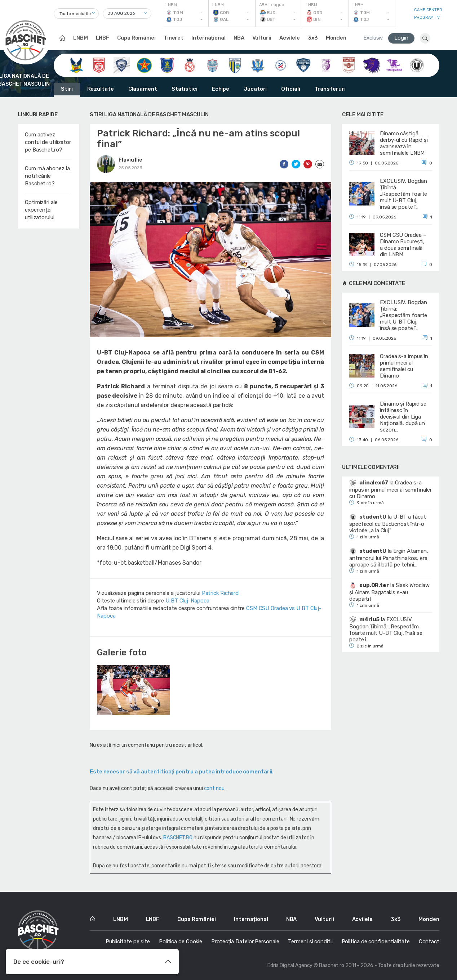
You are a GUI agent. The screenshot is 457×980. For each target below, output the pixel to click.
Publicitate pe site (128, 941)
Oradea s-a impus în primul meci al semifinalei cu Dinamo (390, 489)
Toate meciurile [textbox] (75, 14)
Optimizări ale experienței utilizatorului (41, 210)
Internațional (208, 38)
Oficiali (290, 89)
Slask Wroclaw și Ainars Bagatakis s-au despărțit (389, 592)
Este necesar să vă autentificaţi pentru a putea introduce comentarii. (182, 772)
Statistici (185, 89)
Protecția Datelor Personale (245, 941)
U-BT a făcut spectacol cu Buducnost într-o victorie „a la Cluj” (388, 524)
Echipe (221, 89)
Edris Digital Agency (290, 965)
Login (401, 38)
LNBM (81, 38)
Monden (336, 38)
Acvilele (290, 38)
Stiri (67, 89)
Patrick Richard (220, 593)
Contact (429, 941)
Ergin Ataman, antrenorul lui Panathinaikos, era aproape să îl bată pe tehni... (389, 558)
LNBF (103, 38)
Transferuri (330, 89)
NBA (239, 38)
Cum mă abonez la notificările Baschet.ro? (47, 176)
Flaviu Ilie (130, 160)
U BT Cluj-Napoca (187, 601)
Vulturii (262, 38)
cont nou (214, 788)
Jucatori (255, 89)
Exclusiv (373, 38)
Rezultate (101, 89)
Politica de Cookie (181, 941)
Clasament (143, 89)
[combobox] (76, 13)
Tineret (174, 38)
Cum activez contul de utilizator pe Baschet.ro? (48, 142)
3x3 (313, 38)
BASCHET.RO (178, 838)
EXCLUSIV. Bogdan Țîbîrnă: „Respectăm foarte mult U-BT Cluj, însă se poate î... (386, 629)
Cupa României (136, 38)
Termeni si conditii (310, 941)
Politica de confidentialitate (376, 941)
